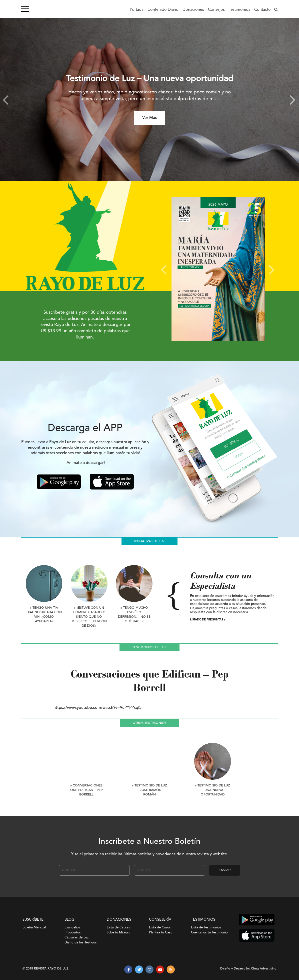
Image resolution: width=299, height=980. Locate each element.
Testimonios (239, 10)
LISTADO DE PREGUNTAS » (208, 620)
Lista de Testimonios (206, 928)
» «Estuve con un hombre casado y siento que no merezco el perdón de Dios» (89, 617)
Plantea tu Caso (161, 933)
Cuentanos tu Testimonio (209, 933)
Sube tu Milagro (119, 933)
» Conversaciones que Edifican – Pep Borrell (86, 790)
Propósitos (73, 933)
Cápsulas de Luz (76, 938)
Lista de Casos (160, 928)
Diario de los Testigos (81, 943)
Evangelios (72, 928)
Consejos (216, 10)
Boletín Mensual (34, 928)
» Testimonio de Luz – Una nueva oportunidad (212, 790)
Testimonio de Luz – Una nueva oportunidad (150, 79)
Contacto (262, 10)
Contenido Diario (163, 10)
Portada (137, 10)
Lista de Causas (118, 928)
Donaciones (193, 10)
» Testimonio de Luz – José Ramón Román (149, 790)
